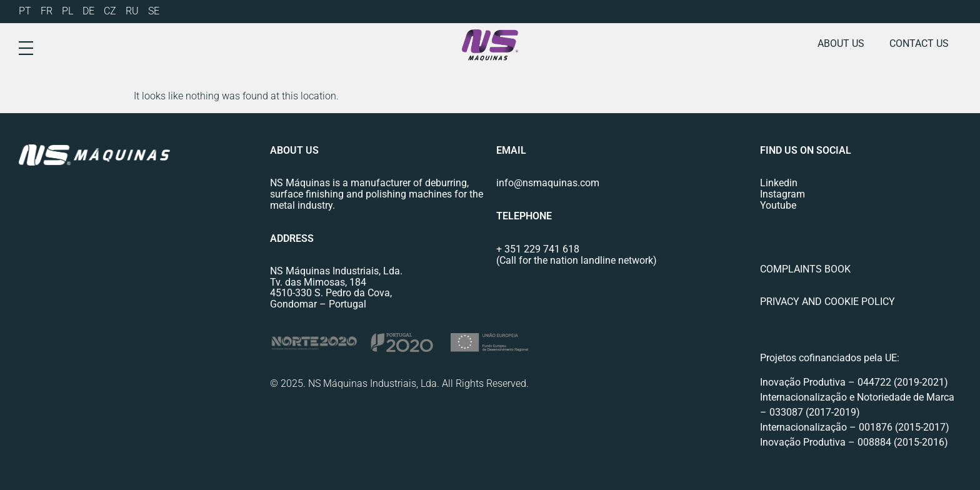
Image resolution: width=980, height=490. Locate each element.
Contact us (919, 43)
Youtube (778, 205)
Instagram (782, 194)
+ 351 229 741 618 (538, 249)
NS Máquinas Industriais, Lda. (336, 271)
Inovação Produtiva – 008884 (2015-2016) (854, 442)
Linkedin (779, 183)
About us (841, 43)
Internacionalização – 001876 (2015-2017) (855, 427)
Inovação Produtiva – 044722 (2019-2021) (855, 382)
